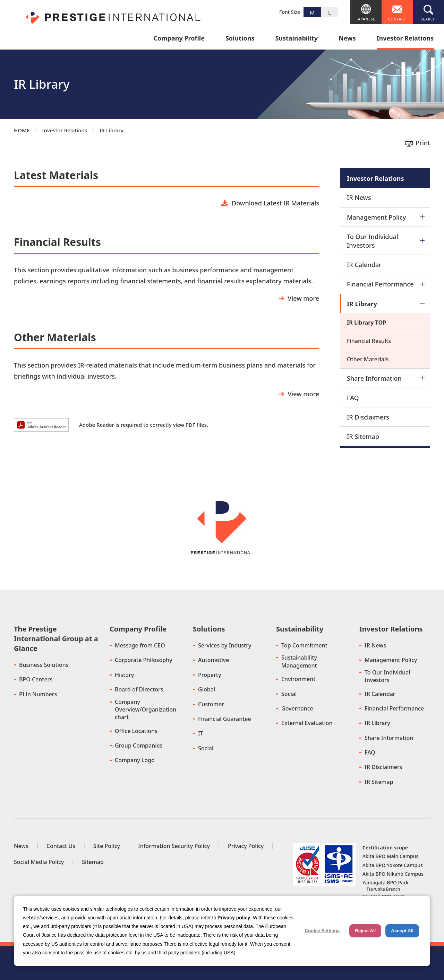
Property (210, 675)
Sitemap (93, 862)
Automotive (214, 660)
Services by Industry (225, 645)
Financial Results (369, 341)
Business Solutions (44, 665)
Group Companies (139, 745)
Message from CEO (140, 645)
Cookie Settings (322, 931)
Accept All (402, 931)
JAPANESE (366, 19)
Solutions (240, 39)
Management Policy (386, 217)
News (347, 39)
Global (207, 689)
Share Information (386, 378)
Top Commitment (304, 645)
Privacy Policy (246, 846)
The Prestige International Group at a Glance (56, 639)
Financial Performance (386, 284)
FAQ (353, 398)
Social (206, 748)
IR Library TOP (366, 323)
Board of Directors (139, 689)
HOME (22, 130)
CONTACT (397, 19)
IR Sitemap (363, 436)
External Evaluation (307, 723)
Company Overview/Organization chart (146, 710)
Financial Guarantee (225, 719)
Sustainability (296, 39)
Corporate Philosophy (144, 660)
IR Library (386, 304)
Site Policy (107, 846)
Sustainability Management (299, 661)
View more (303, 298)
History (124, 675)
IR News (359, 197)
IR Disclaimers (368, 417)
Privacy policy (234, 918)
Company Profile (179, 39)
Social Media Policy (39, 862)
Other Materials (368, 359)
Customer (211, 704)
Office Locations (136, 731)
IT (201, 733)
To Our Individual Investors (386, 241)
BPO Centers (36, 679)
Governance (297, 708)
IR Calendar (364, 265)
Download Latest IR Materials (275, 203)
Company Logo (135, 760)
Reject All (365, 931)
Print (423, 143)
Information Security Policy (174, 846)
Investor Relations (405, 39)
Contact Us (61, 846)
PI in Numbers (38, 694)
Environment (298, 679)
